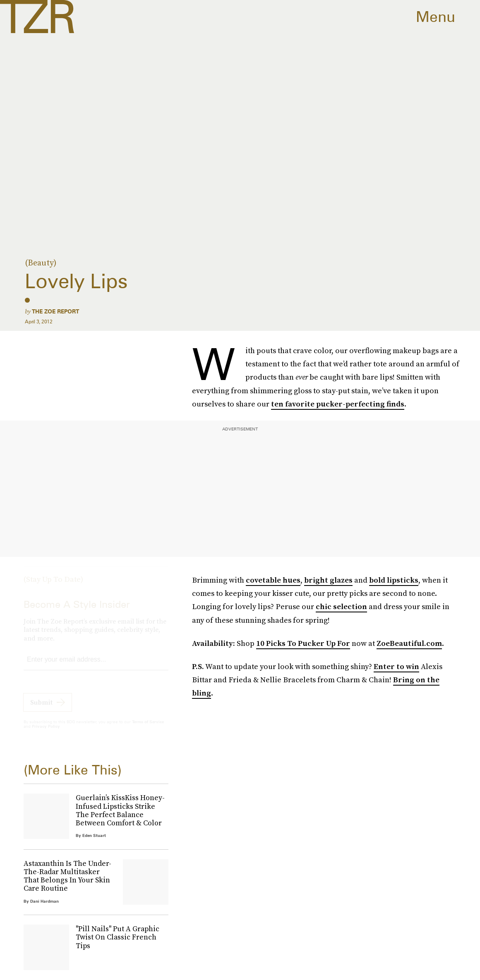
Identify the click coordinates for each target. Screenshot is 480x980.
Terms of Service (148, 729)
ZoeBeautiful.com (409, 643)
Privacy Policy (46, 734)
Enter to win (396, 666)
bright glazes (328, 580)
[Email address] (96, 667)
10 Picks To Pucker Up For (303, 643)
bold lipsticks (394, 580)
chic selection (341, 606)
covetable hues (273, 580)
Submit (41, 710)
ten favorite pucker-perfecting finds (338, 404)
